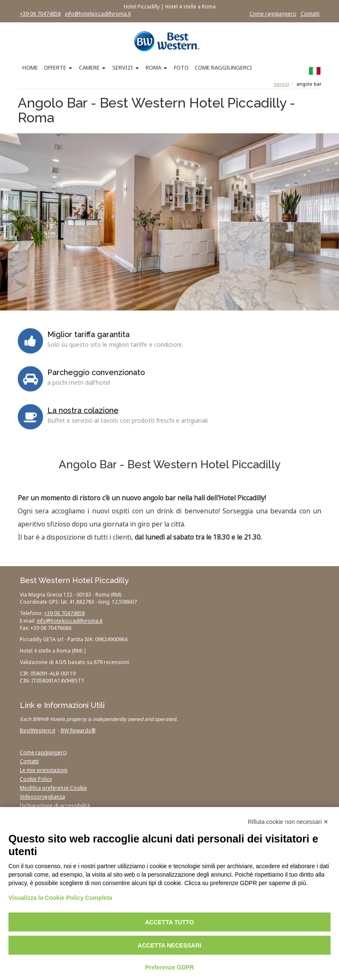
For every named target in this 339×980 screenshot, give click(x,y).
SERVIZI (123, 67)
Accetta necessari (169, 945)
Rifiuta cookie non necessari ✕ (288, 822)
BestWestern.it (38, 730)
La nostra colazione (83, 410)
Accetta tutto (170, 922)
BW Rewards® (78, 730)
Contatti (310, 14)
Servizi (282, 84)
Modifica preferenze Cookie (53, 788)
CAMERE (89, 67)
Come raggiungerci (273, 14)
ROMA (153, 67)
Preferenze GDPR (170, 967)
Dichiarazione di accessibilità (55, 806)
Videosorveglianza (42, 797)
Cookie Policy (36, 779)
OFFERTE (55, 67)
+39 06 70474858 (40, 14)
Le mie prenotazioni (44, 770)
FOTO (181, 67)
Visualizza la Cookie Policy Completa (60, 898)
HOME (30, 67)
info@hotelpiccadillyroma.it (98, 14)
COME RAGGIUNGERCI (223, 67)
